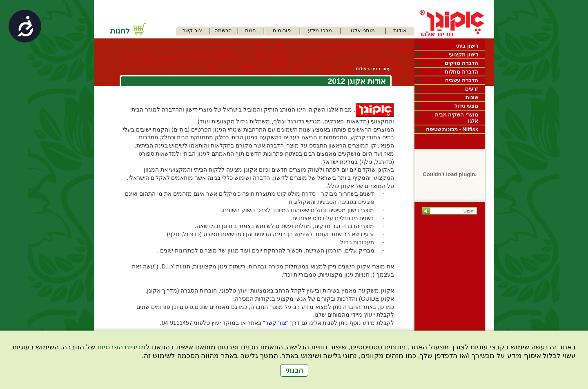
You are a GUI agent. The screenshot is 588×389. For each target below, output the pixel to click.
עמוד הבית (381, 69)
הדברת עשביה (462, 80)
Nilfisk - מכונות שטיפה (452, 129)
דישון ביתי (467, 46)
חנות (251, 30)
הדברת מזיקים (461, 63)
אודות (400, 30)
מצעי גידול (466, 106)
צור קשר (192, 30)
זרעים (472, 89)
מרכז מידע (320, 30)
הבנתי (294, 370)
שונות (472, 97)
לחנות (120, 31)
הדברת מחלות (461, 72)
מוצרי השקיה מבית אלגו (457, 118)
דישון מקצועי (463, 55)
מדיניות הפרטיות (122, 347)
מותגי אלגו (363, 30)
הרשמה (223, 30)
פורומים (282, 30)
